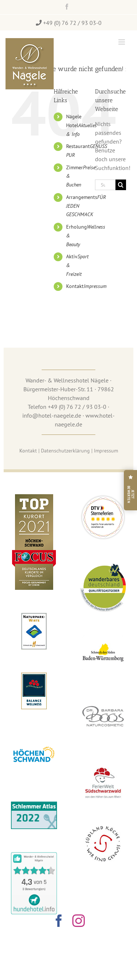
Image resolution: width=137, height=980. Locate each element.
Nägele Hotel (81, 125)
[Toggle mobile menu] (122, 42)
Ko (28, 451)
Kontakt (86, 286)
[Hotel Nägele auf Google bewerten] (130, 490)
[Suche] (121, 185)
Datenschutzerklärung (65, 451)
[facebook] (59, 921)
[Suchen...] (105, 185)
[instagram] (79, 921)
